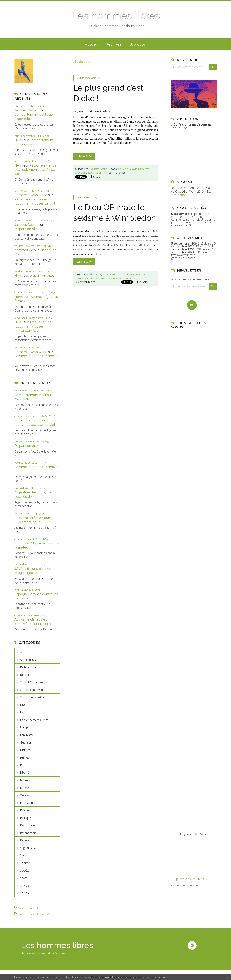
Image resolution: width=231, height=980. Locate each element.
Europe (25, 727)
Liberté (25, 773)
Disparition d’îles (27, 229)
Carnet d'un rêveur (32, 690)
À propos (138, 44)
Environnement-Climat (34, 720)
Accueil (91, 44)
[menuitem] (91, 44)
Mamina (25, 780)
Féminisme (27, 735)
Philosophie (28, 803)
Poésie (24, 810)
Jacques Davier (26, 225)
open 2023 (81, 173)
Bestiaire (26, 675)
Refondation (28, 833)
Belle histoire (28, 667)
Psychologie (28, 825)
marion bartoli (139, 275)
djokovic (132, 169)
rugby (99, 173)
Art (22, 652)
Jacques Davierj (26, 110)
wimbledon (90, 278)
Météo (24, 788)
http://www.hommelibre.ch (189, 879)
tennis (122, 169)
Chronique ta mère (32, 697)
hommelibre (24, 250)
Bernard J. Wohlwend (31, 195)
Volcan (24, 893)
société (25, 871)
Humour (25, 758)
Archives (114, 44)
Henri (19, 140)
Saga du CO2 (28, 848)
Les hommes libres (115, 15)
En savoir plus (158, 977)
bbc (136, 278)
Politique (26, 818)
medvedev (144, 169)
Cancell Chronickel (32, 682)
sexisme (103, 278)
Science (25, 863)
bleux (91, 173)
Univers (25, 885)
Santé (24, 855)
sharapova (115, 278)
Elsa (23, 712)
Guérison (26, 742)
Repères (25, 840)
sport (23, 878)
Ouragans (26, 795)
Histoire (25, 750)
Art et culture (28, 660)
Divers (24, 705)
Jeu (22, 765)
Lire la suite (84, 156)
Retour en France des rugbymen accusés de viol (35, 170)
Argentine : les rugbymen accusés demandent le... (33, 326)
